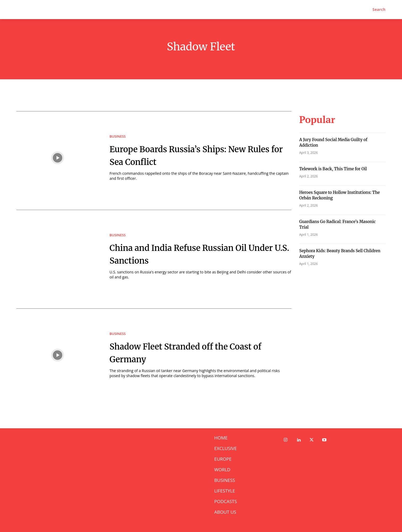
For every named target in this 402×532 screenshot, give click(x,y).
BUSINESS (118, 136)
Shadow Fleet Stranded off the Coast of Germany (187, 352)
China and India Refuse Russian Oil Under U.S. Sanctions (199, 254)
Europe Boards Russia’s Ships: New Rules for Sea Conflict (198, 155)
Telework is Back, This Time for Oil (333, 169)
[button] (379, 10)
